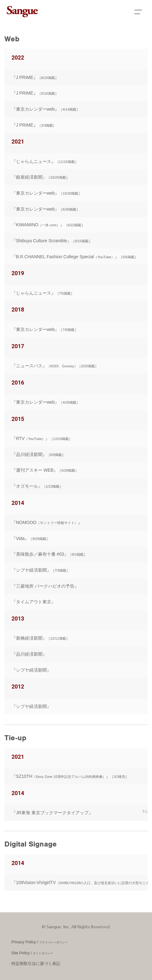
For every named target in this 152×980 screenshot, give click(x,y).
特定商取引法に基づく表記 (36, 964)
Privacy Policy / (39, 942)
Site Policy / (32, 953)
